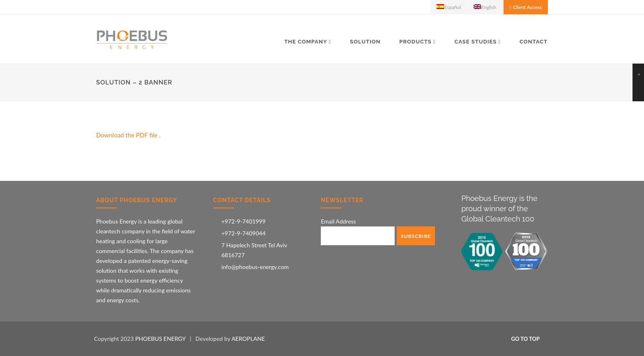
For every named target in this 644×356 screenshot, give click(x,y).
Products (415, 42)
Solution (365, 42)
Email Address (340, 221)
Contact (534, 42)
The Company (306, 42)
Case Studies (475, 42)
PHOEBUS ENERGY (160, 339)
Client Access (527, 7)
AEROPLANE (248, 339)
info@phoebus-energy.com (255, 267)
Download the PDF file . (128, 135)
